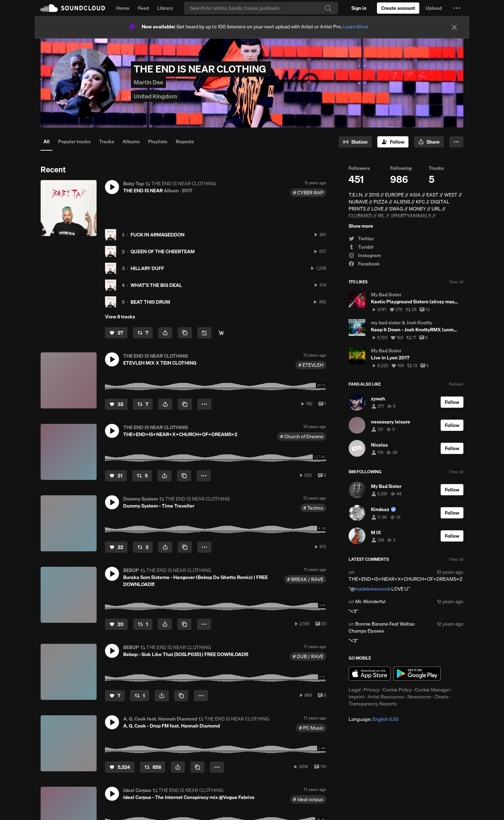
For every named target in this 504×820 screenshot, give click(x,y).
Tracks (107, 142)
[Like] (116, 333)
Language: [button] (373, 719)
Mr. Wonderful (370, 601)
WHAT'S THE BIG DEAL (156, 285)
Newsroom (419, 697)
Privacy (372, 690)
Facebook (364, 264)
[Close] (454, 27)
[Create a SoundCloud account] (398, 8)
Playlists (158, 142)
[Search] (261, 8)
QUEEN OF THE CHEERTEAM (163, 251)
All (47, 142)
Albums (131, 142)
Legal (355, 690)
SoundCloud (73, 8)
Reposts (185, 142)
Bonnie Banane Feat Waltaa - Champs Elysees (383, 627)
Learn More (356, 27)
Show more (361, 226)
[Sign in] (359, 8)
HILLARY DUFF (147, 268)
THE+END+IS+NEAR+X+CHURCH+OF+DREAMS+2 (405, 579)
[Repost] (143, 333)
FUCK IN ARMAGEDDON (157, 235)
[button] (457, 8)
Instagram (365, 255)
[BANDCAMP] (221, 333)
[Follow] (393, 142)
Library (165, 8)
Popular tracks (74, 142)
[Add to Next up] (204, 333)
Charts (442, 697)
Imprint (356, 697)
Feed (143, 8)
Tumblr (361, 247)
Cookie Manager (432, 690)
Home (123, 8)
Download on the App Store (370, 674)
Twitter (361, 239)
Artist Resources (386, 697)
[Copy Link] (185, 333)
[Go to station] (355, 142)
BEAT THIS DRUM (150, 302)
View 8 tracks (120, 317)
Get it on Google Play (417, 674)
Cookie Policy (397, 690)
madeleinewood (372, 589)
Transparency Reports (373, 704)
